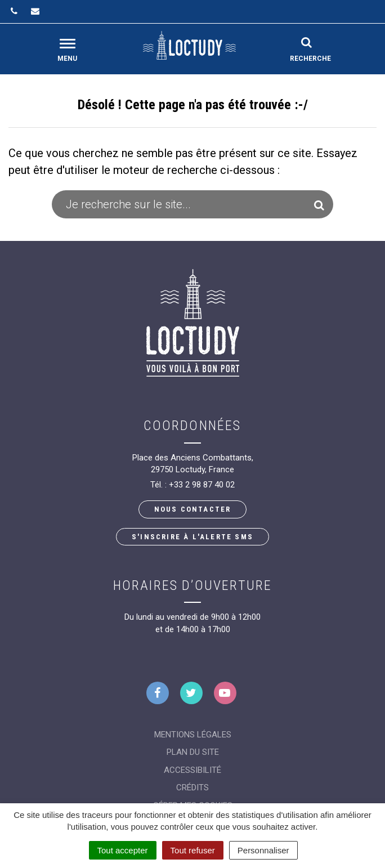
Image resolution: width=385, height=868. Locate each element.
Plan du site (193, 752)
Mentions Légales (193, 735)
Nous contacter (193, 509)
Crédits (192, 788)
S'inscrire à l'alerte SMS (192, 537)
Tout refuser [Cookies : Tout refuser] (193, 850)
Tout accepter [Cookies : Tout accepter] (123, 850)
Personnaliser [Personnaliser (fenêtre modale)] (263, 850)
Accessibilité (192, 770)
